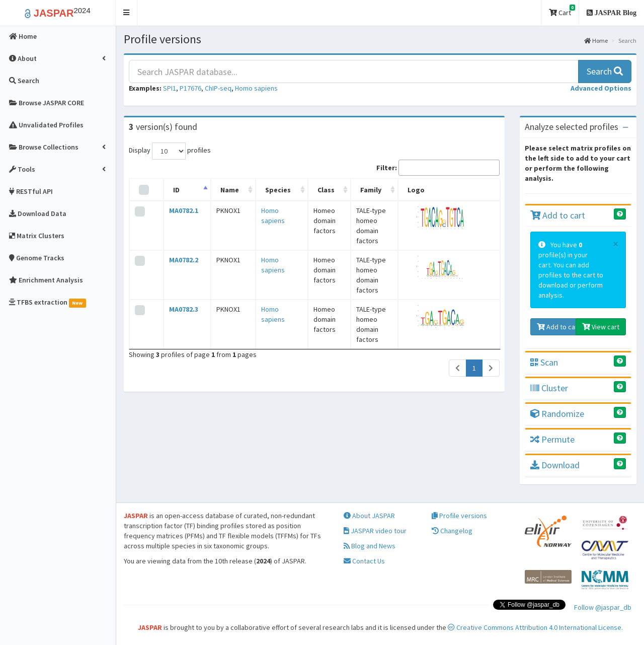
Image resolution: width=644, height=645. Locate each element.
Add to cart (558, 215)
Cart (562, 11)
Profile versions (459, 516)
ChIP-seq (218, 88)
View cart (601, 327)
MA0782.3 (179, 289)
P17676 (190, 88)
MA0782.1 (179, 210)
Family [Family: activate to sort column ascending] (362, 190)
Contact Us (364, 561)
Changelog (452, 531)
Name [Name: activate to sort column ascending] (218, 190)
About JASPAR (369, 516)
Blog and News (370, 546)
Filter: (438, 168)
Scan (544, 362)
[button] (127, 13)
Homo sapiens (256, 88)
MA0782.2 (179, 250)
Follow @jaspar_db (603, 607)
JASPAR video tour (375, 531)
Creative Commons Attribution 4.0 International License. (535, 627)
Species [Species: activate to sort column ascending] (259, 190)
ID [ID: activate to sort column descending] (171, 190)
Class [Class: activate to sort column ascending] (304, 190)
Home (596, 41)
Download (555, 465)
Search (605, 71)
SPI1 (170, 88)
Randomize (557, 414)
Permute (552, 439)
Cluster (549, 388)
